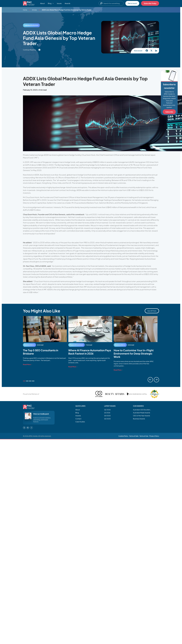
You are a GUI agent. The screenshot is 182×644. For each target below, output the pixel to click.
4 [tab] (33, 381)
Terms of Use (144, 436)
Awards (67, 3)
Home (25, 10)
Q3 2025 (107, 419)
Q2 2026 (107, 410)
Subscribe (169, 112)
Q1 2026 (107, 413)
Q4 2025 (107, 416)
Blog (77, 413)
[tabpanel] (45, 341)
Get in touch (132, 3)
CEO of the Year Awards (141, 416)
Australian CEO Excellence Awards (142, 410)
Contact (78, 419)
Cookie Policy (123, 436)
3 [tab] (30, 381)
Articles (34, 10)
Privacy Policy (154, 436)
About (42, 3)
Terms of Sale (134, 436)
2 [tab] (27, 381)
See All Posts (152, 311)
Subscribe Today (150, 3)
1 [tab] (24, 381)
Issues (59, 3)
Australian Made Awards (142, 413)
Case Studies (80, 422)
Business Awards (139, 419)
